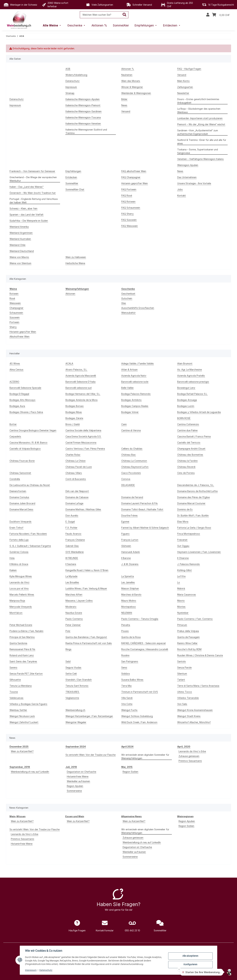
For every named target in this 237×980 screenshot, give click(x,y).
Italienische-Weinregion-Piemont (83, 105)
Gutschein (127, 298)
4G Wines (15, 363)
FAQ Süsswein (129, 220)
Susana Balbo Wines (132, 680)
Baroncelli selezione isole (135, 382)
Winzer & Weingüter (132, 87)
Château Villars (74, 473)
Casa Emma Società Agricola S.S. (83, 436)
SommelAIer (72, 183)
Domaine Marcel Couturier (191, 503)
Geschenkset (128, 294)
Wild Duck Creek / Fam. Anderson (139, 722)
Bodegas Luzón (186, 406)
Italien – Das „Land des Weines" (27, 187)
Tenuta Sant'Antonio (77, 686)
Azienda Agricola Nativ (134, 376)
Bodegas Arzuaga (187, 400)
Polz (68, 631)
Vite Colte (127, 704)
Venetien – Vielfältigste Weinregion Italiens (200, 159)
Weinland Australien (20, 239)
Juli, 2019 (71, 767)
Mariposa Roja (17, 601)
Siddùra (125, 674)
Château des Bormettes (190, 455)
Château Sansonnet (20, 473)
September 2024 (76, 747)
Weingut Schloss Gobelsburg (137, 716)
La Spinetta (128, 576)
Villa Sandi (127, 698)
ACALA (69, 363)
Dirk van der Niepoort (77, 491)
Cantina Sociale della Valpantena (83, 430)
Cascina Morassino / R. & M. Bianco (28, 443)
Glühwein (126, 546)
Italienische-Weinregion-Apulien (83, 99)
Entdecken (71, 177)
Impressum (31, 970)
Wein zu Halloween (76, 257)
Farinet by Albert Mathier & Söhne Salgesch (145, 528)
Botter (13, 424)
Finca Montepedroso (189, 534)
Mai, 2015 (127, 767)
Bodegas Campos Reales (135, 406)
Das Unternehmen (187, 177)
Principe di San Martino (22, 637)
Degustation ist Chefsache (81, 772)
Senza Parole (184, 667)
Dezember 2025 (19, 747)
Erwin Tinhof (16, 528)
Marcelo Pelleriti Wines (22, 595)
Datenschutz (46, 970)
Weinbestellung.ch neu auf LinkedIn (30, 772)
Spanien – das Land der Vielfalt (26, 215)
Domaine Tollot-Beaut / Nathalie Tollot (142, 509)
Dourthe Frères (129, 515)
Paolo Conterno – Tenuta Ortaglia (140, 619)
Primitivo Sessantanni (190, 761)
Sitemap (70, 93)
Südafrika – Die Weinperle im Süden (29, 221)
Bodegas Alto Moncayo (22, 400)
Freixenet (182, 540)
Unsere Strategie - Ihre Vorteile (194, 183)
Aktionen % (128, 69)
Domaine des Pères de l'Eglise (193, 497)
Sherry (13, 327)
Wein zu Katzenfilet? (22, 751)
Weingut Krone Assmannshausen (195, 710)
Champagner (16, 308)
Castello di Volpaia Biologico (25, 449)
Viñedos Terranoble (188, 698)
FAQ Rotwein (128, 202)
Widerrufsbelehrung (76, 75)
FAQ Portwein (129, 189)
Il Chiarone (183, 558)
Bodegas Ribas (74, 412)
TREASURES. (72, 692)
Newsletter (183, 93)
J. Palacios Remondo (189, 564)
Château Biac (129, 455)
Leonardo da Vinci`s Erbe (192, 751)
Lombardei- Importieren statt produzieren (200, 118)
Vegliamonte (72, 698)
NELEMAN (127, 613)
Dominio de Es (185, 509)
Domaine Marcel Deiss (21, 509)
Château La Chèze (75, 461)
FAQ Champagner (131, 177)
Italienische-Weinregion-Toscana (83, 117)
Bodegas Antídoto (131, 400)
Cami (124, 424)
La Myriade (71, 576)
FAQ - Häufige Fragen (189, 69)
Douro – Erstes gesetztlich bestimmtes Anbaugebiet (198, 101)
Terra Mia (126, 686)
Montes (181, 607)
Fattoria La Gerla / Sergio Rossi (194, 528)
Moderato (71, 607)
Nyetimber (183, 613)
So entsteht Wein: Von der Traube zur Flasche (91, 755)
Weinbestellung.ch (75, 710)
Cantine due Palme (187, 430)
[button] (208, 15)
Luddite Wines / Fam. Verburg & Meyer (86, 588)
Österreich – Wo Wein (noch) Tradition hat (33, 193)
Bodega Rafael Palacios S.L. (192, 394)
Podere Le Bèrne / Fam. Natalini (26, 631)
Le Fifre (181, 576)
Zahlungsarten (185, 87)
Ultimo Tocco (185, 692)
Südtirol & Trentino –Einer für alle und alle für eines (202, 142)
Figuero (125, 534)
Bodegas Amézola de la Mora (81, 400)
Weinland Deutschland (22, 251)
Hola (12, 558)
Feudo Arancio (73, 534)
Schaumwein (16, 313)
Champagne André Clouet (191, 449)
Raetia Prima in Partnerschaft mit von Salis (89, 643)
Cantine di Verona (131, 430)
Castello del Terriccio (189, 443)
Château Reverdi (186, 467)
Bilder (124, 99)
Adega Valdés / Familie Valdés (138, 363)
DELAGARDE (128, 485)
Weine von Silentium (20, 263)
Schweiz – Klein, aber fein (23, 208)
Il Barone (126, 558)
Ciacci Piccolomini (131, 473)
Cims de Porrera (186, 473)
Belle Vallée (127, 388)
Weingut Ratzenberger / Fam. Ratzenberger (89, 716)
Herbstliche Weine (75, 263)
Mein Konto (183, 81)
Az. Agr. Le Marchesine (190, 370)
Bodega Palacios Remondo (136, 394)
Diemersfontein (18, 491)
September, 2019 (20, 767)
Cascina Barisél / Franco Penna (194, 436)
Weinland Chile (17, 245)
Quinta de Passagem (188, 637)
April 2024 (127, 747)
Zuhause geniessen (189, 756)
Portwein (14, 322)
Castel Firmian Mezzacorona (81, 443)
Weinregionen (185, 816)
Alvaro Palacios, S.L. (76, 370)
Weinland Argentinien (21, 233)
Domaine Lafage (74, 503)
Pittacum (182, 625)
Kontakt (182, 195)
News (124, 105)
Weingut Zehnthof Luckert (24, 722)
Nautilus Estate (74, 613)
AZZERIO (14, 382)
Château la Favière (187, 461)
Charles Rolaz (73, 455)
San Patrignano (130, 661)
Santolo (182, 661)
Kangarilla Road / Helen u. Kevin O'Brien (87, 570)
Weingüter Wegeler (76, 722)
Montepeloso (129, 607)
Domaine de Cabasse (77, 497)
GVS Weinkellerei (75, 552)
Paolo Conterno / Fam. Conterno (195, 619)
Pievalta (126, 625)
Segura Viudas (73, 667)
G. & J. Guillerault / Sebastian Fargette (30, 546)
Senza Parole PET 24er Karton (26, 674)
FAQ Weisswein (130, 226)
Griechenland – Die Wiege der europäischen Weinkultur (33, 179)
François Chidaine (75, 540)
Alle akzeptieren (190, 956)
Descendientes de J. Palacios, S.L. (196, 485)
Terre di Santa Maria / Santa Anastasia (198, 686)
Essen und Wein (75, 816)
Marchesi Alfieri (74, 595)
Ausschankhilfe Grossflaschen (138, 308)
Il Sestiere (71, 564)
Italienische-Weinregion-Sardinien (84, 111)
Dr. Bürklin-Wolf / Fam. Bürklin (193, 515)
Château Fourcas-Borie (22, 461)
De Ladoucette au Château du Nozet (30, 485)
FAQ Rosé (127, 195)
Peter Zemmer (73, 625)
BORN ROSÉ (184, 418)
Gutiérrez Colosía (19, 552)
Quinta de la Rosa (131, 637)
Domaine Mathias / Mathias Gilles (83, 509)
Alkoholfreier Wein (20, 337)
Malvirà (181, 588)
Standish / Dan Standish (79, 680)
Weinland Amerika (19, 227)
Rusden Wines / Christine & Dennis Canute (200, 655)
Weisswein (15, 303)
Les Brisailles (72, 582)
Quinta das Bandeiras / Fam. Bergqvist (86, 637)
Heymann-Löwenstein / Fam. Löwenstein (199, 552)
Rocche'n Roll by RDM (189, 649)
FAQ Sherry (127, 214)
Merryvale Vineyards (21, 607)
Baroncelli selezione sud (79, 388)
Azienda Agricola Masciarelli (81, 376)
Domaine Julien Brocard (22, 503)
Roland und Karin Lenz (22, 655)
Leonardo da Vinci (19, 582)
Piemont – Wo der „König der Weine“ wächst (201, 124)
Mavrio (181, 601)
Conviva (126, 479)
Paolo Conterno (74, 619)
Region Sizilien (130, 772)
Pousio (125, 631)
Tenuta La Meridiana (21, 686)
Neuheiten (127, 75)
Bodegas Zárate (74, 418)
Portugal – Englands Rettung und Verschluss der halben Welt (34, 201)
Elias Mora (183, 522)
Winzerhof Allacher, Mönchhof (194, 722)
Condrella (15, 479)
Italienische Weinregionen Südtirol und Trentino (86, 131)
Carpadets (15, 436)
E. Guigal (70, 522)
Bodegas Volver (130, 412)
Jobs (180, 189)
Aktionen (70, 294)
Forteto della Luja (19, 540)
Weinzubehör (128, 313)
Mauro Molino (129, 601)
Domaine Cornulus (19, 497)
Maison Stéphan (130, 588)
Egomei (125, 522)
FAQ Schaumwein (131, 208)
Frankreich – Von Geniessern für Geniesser (32, 171)
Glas (124, 303)
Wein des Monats (131, 81)
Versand (182, 75)
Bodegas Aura (17, 406)
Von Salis (182, 704)
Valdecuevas (16, 698)
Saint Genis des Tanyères (23, 661)
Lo (179, 582)
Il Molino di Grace (19, 564)
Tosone (14, 692)
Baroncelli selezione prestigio (193, 382)
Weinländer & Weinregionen (136, 93)
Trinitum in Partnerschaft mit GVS (140, 692)
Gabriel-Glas (72, 546)
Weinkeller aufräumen (78, 781)
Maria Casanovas (187, 595)
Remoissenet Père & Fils (22, 649)
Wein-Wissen (17, 816)
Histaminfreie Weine (78, 776)
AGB (68, 69)
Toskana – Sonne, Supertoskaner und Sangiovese (198, 151)
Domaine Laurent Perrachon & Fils (139, 503)
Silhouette (15, 680)
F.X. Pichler (71, 528)
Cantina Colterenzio (188, 424)
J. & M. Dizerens (130, 564)
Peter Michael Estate (21, 625)
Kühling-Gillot (184, 570)
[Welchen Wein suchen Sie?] (100, 15)
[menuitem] (52, 26)
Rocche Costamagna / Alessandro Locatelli (145, 649)
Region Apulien (75, 786)
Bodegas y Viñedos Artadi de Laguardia (199, 412)
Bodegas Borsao (75, 406)
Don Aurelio (72, 515)
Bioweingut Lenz (186, 388)
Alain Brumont (185, 363)
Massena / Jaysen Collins (79, 601)
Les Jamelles (128, 582)
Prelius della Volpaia (188, 631)
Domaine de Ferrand (132, 497)
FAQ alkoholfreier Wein (134, 171)
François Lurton (130, 540)
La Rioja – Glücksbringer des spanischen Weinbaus (199, 110)
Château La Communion (134, 461)
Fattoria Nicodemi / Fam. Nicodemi (28, 534)
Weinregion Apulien (188, 165)
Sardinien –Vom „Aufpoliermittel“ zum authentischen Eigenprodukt (198, 132)
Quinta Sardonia (18, 643)
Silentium (182, 674)
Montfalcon (16, 613)
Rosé (12, 298)
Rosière (125, 655)
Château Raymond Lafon (135, 467)
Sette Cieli (71, 674)
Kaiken (13, 570)
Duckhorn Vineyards (20, 522)
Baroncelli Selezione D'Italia (80, 382)
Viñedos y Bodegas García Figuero (28, 704)
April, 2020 (184, 747)
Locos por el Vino (19, 588)
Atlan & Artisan (129, 370)
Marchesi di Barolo (131, 595)
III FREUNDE (72, 558)
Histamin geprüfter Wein (135, 183)
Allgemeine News (131, 816)
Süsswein (15, 317)
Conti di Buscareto (76, 479)
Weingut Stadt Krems (189, 716)
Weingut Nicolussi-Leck (22, 716)
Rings (68, 649)
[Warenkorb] (221, 15)
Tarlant (181, 680)
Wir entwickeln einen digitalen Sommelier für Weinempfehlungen (145, 756)
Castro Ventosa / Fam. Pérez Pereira (85, 449)
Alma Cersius (16, 370)
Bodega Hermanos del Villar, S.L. (83, 394)
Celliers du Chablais (132, 449)
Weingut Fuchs (129, 710)
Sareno (13, 667)
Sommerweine (74, 791)
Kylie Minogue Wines (21, 576)
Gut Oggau (183, 546)
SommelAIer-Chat (75, 189)
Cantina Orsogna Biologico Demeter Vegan (33, 430)
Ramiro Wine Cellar (187, 643)
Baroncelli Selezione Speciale (25, 388)
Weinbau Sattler (18, 710)
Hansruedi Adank (131, 552)
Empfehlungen (73, 171)
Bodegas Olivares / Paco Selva (26, 412)
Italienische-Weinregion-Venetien (83, 124)
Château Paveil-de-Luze (79, 467)
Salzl (68, 661)
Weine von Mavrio (19, 257)
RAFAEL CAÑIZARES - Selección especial (143, 643)
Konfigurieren (190, 964)
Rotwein (14, 294)
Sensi (124, 667)
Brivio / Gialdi (73, 424)
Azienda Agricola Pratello (191, 376)
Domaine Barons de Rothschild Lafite (197, 491)
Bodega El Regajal (19, 394)
